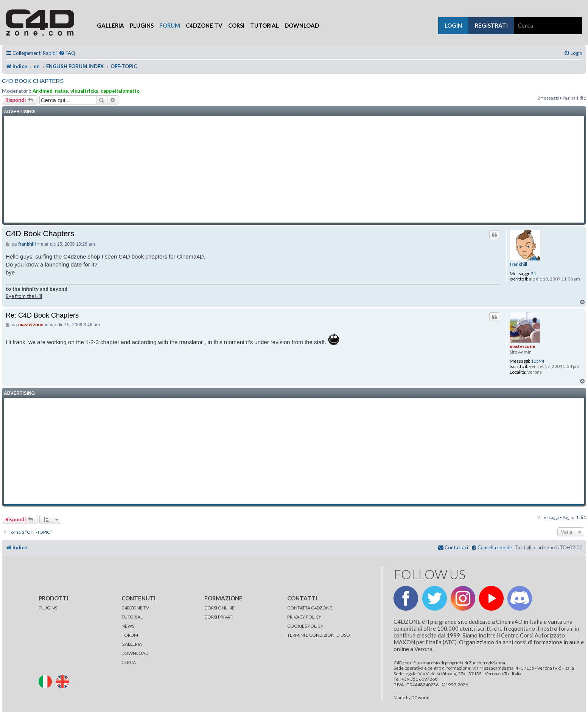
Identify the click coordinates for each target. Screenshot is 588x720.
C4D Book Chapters (33, 81)
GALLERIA (132, 644)
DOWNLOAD (135, 653)
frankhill (518, 264)
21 (534, 274)
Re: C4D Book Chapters (42, 315)
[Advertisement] (294, 170)
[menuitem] (67, 53)
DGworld (420, 698)
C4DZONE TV (135, 608)
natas (61, 91)
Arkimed (43, 91)
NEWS (128, 626)
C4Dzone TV (204, 25)
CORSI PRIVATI (219, 617)
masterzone (522, 346)
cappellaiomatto (120, 91)
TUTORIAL (132, 617)
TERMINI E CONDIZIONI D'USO (319, 635)
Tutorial (264, 25)
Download (302, 25)
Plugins (142, 25)
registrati (491, 25)
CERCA (129, 662)
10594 (537, 361)
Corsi (236, 25)
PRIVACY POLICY (304, 617)
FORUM (130, 635)
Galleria (110, 25)
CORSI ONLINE (219, 608)
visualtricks (84, 91)
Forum (170, 25)
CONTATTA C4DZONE (310, 608)
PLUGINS (48, 608)
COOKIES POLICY (305, 626)
